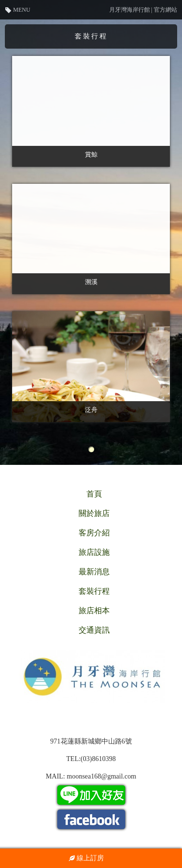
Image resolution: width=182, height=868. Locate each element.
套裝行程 (94, 591)
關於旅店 (94, 513)
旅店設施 (94, 552)
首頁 (94, 494)
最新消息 (94, 572)
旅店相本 (94, 611)
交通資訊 (94, 630)
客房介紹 (94, 533)
